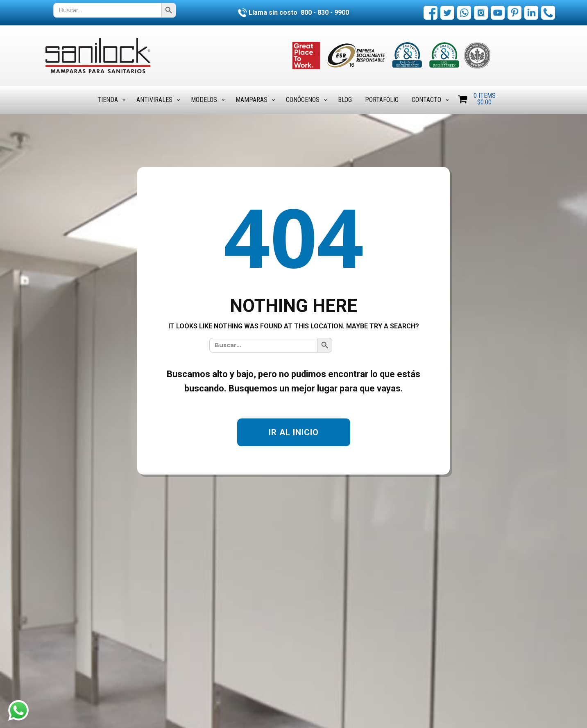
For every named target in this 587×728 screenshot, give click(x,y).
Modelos (204, 100)
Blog (345, 100)
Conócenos (303, 100)
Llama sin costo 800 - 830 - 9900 (293, 12)
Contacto (426, 100)
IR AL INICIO (294, 432)
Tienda (108, 100)
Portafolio (382, 100)
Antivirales (154, 100)
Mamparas (252, 100)
